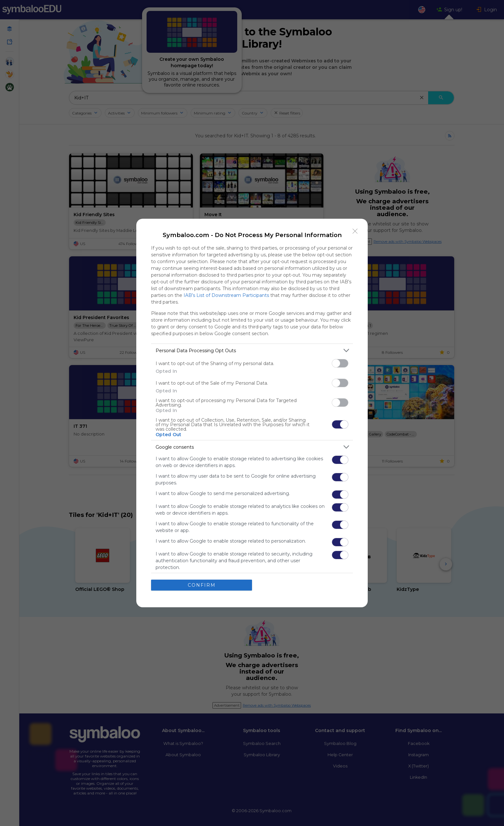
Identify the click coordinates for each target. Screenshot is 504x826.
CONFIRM (202, 585)
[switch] (340, 363)
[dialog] (252, 413)
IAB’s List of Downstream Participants (226, 295)
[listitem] (252, 350)
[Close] (355, 231)
